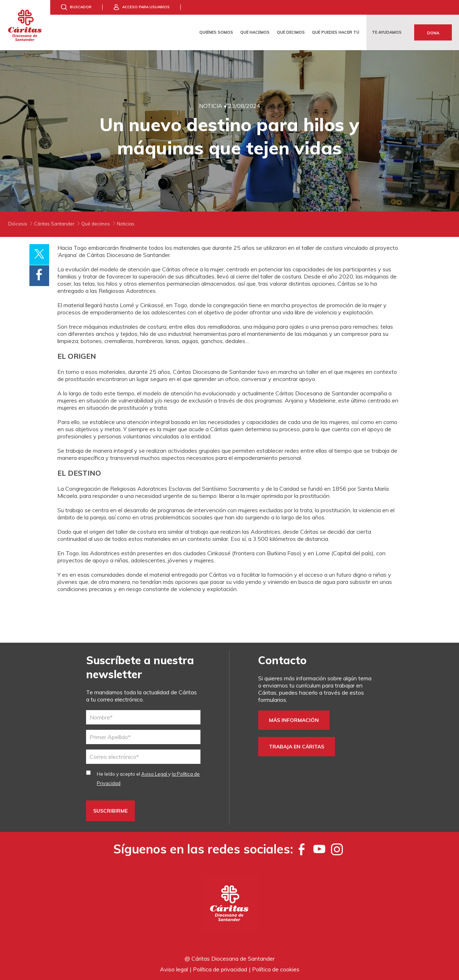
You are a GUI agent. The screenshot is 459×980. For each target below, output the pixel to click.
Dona (433, 33)
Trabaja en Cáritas (297, 747)
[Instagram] (337, 849)
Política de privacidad (220, 969)
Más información (294, 720)
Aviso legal (174, 969)
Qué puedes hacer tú (336, 32)
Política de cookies (276, 969)
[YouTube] (319, 849)
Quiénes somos (216, 32)
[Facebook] (302, 849)
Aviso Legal (155, 774)
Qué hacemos (255, 32)
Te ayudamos (387, 32)
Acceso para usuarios (146, 7)
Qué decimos (291, 32)
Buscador (81, 7)
